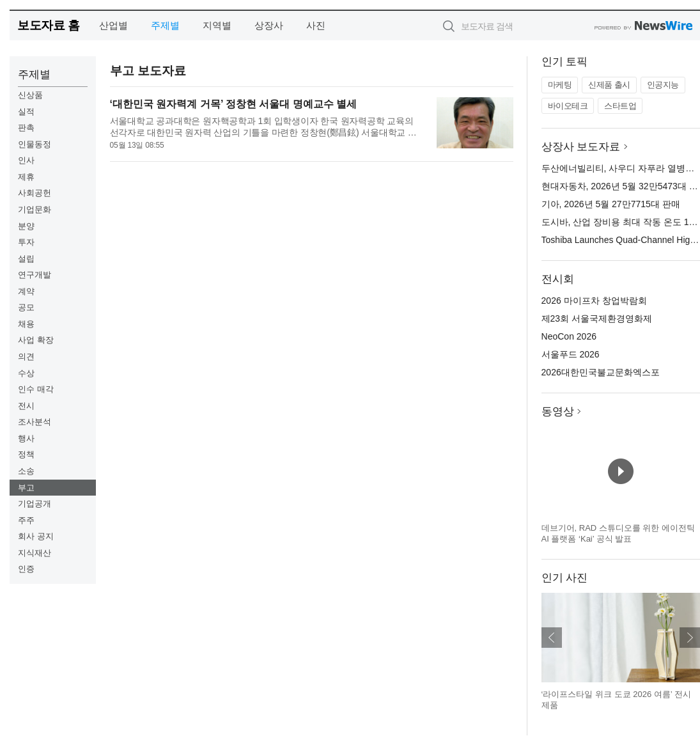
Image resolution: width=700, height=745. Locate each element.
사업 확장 (36, 340)
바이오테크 (568, 106)
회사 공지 (36, 536)
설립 (26, 259)
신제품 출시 (609, 85)
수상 (26, 373)
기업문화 (35, 209)
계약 (26, 291)
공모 (26, 307)
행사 (26, 438)
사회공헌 (35, 193)
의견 (26, 357)
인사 (26, 160)
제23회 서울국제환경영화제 (597, 318)
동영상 (558, 412)
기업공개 (35, 504)
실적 (26, 112)
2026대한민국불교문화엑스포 (601, 372)
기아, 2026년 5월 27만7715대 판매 (611, 204)
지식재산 (35, 553)
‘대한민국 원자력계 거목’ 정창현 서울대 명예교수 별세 (234, 104)
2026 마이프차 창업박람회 (594, 301)
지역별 (217, 25)
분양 (26, 226)
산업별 (113, 25)
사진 (316, 25)
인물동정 (35, 144)
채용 (26, 324)
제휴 (26, 177)
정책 (26, 454)
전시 (26, 406)
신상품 (30, 95)
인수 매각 (36, 389)
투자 (26, 242)
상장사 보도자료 (581, 147)
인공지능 (663, 85)
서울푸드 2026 (571, 354)
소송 (26, 471)
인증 (26, 569)
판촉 (26, 128)
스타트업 (620, 106)
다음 (690, 638)
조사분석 (35, 422)
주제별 (165, 25)
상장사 (269, 25)
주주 (26, 520)
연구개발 (35, 275)
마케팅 (560, 85)
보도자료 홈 (48, 25)
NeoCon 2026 (569, 336)
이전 (552, 638)
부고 (26, 488)
